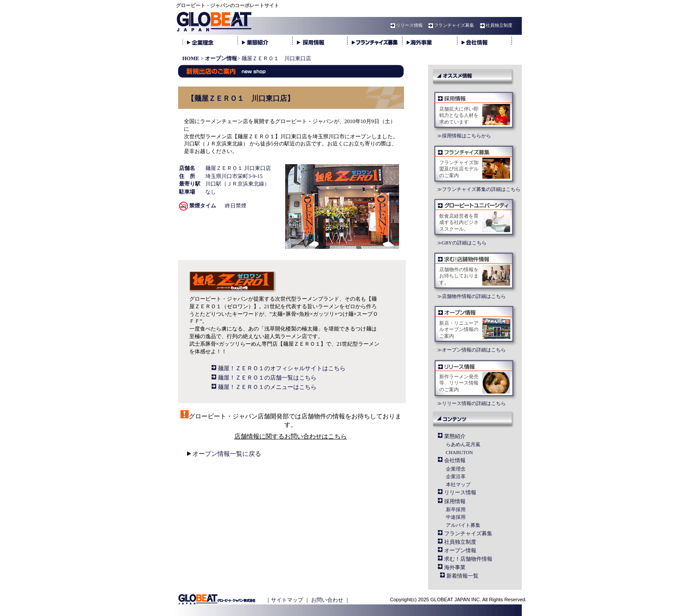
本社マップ (458, 484)
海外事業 (455, 567)
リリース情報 (405, 25)
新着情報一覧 (462, 576)
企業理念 (456, 469)
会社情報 (455, 460)
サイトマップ (287, 600)
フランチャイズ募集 (450, 25)
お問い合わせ (327, 600)
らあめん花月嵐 (463, 444)
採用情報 (455, 501)
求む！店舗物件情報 (468, 559)
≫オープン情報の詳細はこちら (471, 350)
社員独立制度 (495, 25)
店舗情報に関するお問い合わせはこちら (291, 436)
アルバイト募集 (463, 525)
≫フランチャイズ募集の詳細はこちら (479, 189)
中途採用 (456, 517)
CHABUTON (460, 452)
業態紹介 (455, 436)
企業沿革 (456, 476)
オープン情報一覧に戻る (227, 454)
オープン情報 (460, 550)
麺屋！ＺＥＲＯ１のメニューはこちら (267, 387)
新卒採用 (456, 509)
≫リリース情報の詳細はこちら (471, 403)
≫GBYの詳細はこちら (462, 243)
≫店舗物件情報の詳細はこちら (471, 296)
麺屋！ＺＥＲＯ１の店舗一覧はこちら (267, 378)
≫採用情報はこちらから (464, 136)
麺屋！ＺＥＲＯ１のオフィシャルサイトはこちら (282, 368)
